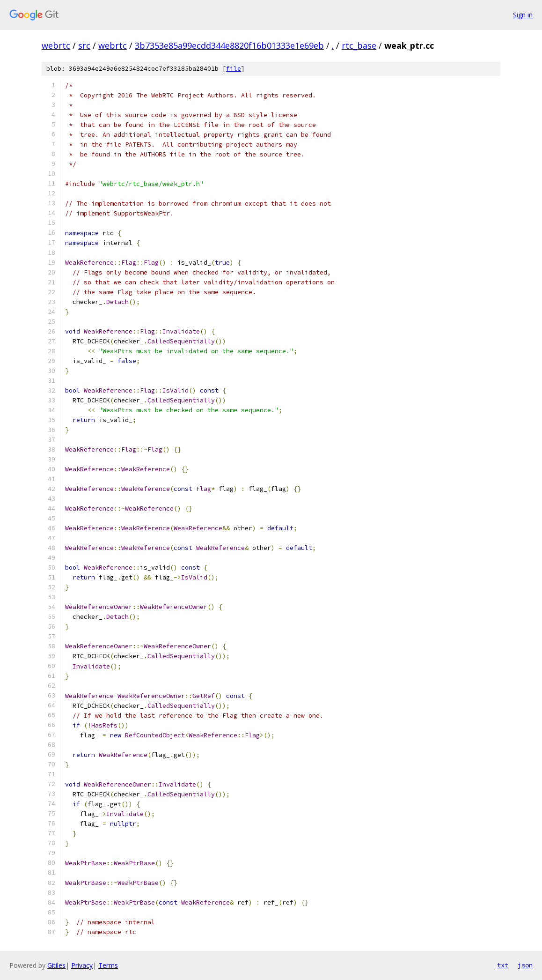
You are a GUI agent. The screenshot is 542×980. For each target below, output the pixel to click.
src (84, 45)
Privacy (82, 965)
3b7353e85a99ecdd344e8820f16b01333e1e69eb (229, 45)
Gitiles (56, 965)
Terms (108, 965)
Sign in (523, 15)
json (525, 965)
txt (503, 965)
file (234, 69)
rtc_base (359, 45)
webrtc (56, 45)
